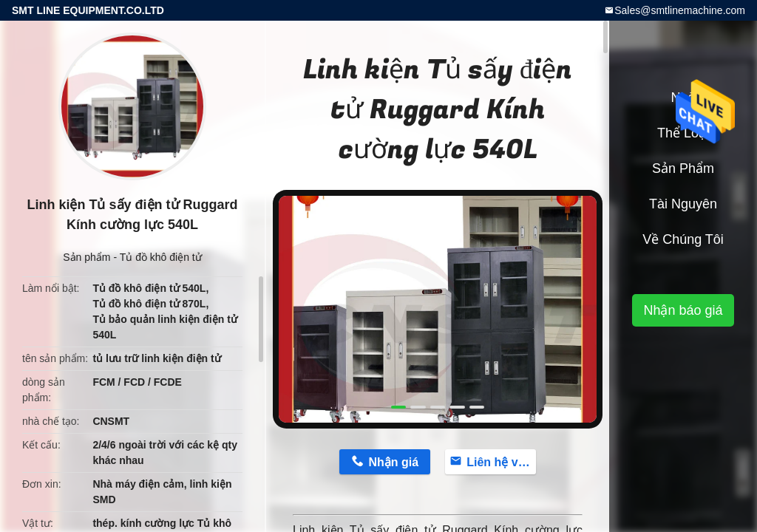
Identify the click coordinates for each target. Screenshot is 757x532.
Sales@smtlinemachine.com (680, 10)
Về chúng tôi (683, 239)
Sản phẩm (86, 257)
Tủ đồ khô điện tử (161, 257)
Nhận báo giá (683, 310)
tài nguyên (683, 204)
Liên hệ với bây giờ (501, 462)
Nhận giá (393, 462)
